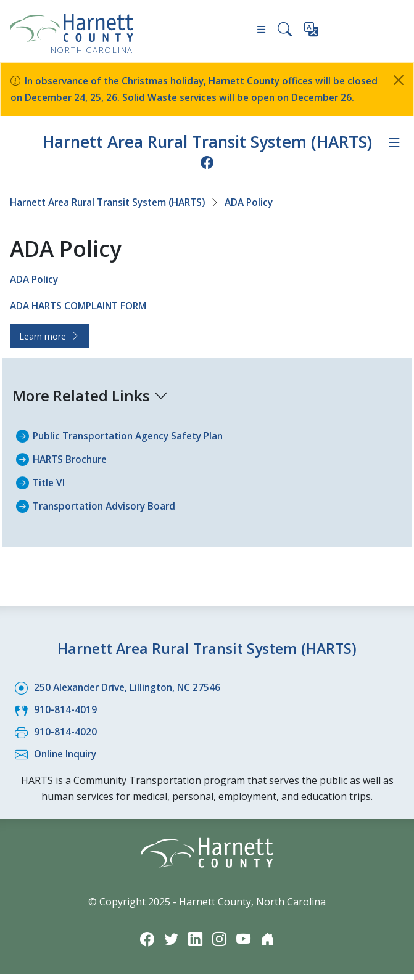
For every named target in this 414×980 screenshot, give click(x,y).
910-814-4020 (65, 740)
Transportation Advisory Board (108, 516)
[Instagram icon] (220, 945)
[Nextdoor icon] (269, 945)
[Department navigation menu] (394, 157)
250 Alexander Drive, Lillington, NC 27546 (131, 696)
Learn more (49, 348)
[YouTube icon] (244, 945)
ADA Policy (265, 216)
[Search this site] (284, 31)
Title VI (50, 493)
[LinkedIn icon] (195, 945)
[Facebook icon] (207, 176)
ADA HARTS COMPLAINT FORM (83, 318)
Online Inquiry (68, 761)
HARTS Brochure (72, 470)
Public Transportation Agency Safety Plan (133, 447)
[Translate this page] (312, 32)
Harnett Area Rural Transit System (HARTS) (207, 156)
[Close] (399, 80)
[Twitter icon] (170, 945)
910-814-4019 (65, 718)
